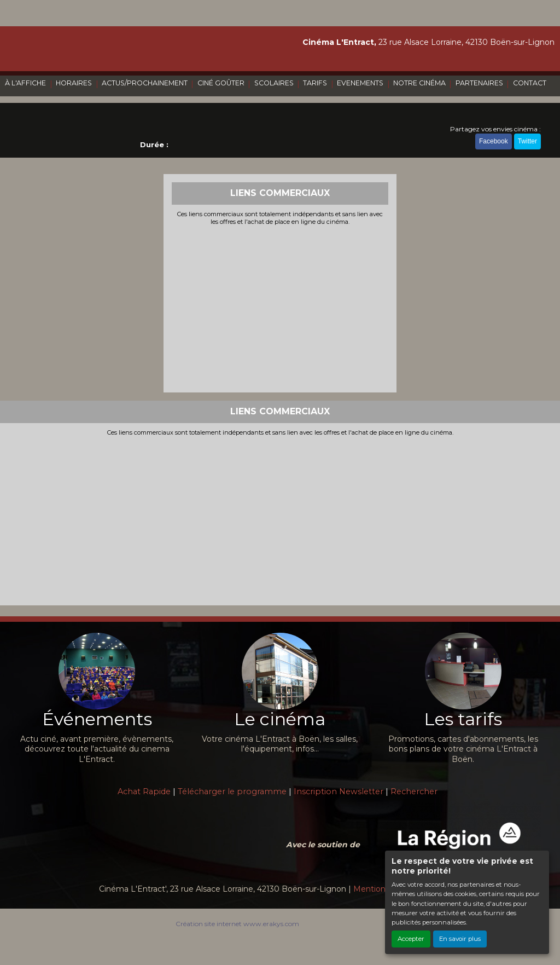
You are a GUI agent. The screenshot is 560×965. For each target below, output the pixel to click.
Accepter (411, 939)
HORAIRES (74, 83)
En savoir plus (460, 939)
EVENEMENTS (360, 83)
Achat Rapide (144, 791)
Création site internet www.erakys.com (237, 924)
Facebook (494, 141)
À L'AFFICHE (25, 83)
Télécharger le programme (232, 791)
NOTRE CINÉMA (419, 83)
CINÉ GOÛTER (221, 83)
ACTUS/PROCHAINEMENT (145, 83)
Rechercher (414, 791)
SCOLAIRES (274, 83)
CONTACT (530, 83)
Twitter (527, 141)
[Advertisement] (280, 308)
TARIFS (315, 83)
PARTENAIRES (479, 83)
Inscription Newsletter (339, 791)
